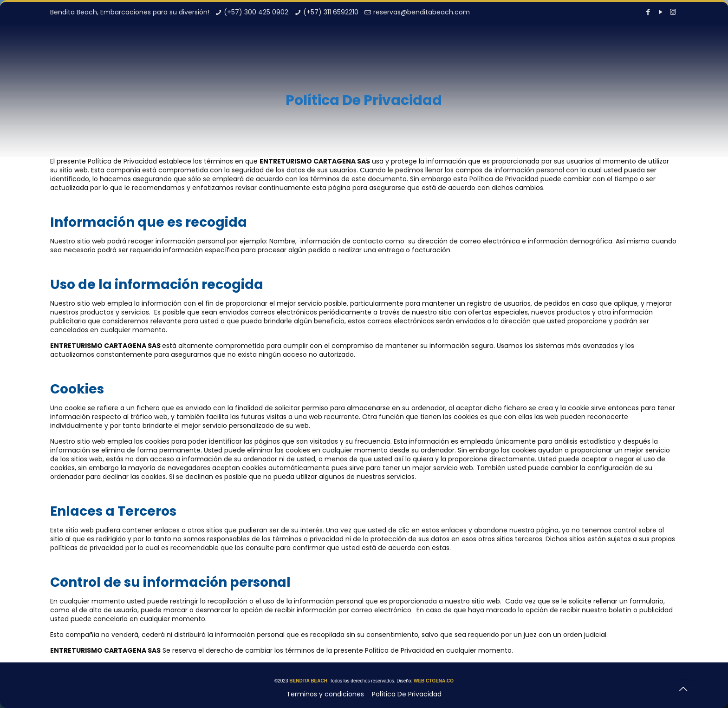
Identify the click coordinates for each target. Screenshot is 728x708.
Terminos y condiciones (325, 694)
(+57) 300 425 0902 (256, 12)
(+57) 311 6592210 (331, 12)
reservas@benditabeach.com (422, 12)
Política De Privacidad (407, 694)
